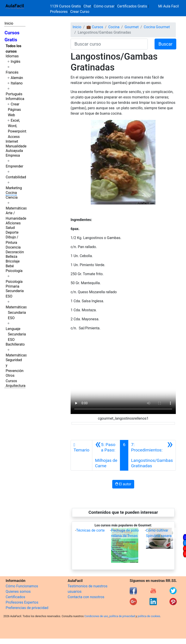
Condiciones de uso (96, 616)
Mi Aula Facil (168, 6)
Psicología (14, 271)
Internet (12, 141)
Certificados (15, 597)
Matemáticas (16, 208)
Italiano (17, 83)
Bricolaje (13, 261)
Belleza (11, 257)
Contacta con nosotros (86, 597)
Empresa (13, 155)
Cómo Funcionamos (22, 586)
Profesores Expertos (22, 602)
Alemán (17, 78)
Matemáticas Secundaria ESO (16, 313)
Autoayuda (14, 151)
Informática (15, 99)
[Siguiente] (152, 455)
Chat (87, 6)
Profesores (59, 12)
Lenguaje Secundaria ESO (16, 334)
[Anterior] (106, 455)
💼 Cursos (95, 27)
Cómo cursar (104, 6)
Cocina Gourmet (157, 27)
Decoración (15, 252)
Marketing (14, 188)
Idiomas (12, 56)
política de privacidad (122, 616)
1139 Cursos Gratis (66, 6)
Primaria (12, 286)
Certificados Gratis (132, 6)
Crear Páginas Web (14, 110)
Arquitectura (15, 386)
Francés (12, 72)
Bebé (10, 266)
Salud (10, 228)
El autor (123, 484)
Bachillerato (15, 344)
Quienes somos (18, 592)
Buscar (165, 44)
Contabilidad (16, 177)
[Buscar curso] (109, 44)
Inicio (9, 23)
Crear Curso (80, 12)
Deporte (12, 232)
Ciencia (12, 197)
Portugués (14, 94)
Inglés (15, 62)
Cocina (11, 193)
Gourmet (132, 27)
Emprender (14, 166)
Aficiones (13, 223)
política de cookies (149, 616)
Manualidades (17, 146)
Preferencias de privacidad (27, 608)
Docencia (13, 247)
